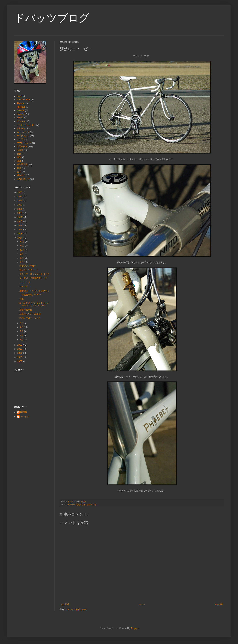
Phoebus (21, 107)
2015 (20, 234)
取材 (19, 154)
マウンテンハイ (24, 143)
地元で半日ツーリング (30, 318)
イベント (21, 121)
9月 (22, 254)
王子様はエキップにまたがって (34, 291)
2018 (20, 221)
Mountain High (24, 100)
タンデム (21, 139)
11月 (22, 246)
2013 (20, 345)
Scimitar (21, 110)
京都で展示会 (26, 310)
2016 (20, 230)
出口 (19, 161)
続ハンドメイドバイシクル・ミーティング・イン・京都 (34, 304)
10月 (22, 250)
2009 (20, 361)
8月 (22, 258)
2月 (22, 336)
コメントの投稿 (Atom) (76, 610)
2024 (20, 201)
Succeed (21, 114)
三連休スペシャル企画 (30, 314)
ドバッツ (25, 417)
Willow (20, 118)
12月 (22, 242)
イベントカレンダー (26, 125)
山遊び (20, 150)
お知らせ (21, 128)
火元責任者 (81, 505)
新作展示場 (91, 505)
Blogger (135, 628)
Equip (19, 96)
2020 (20, 213)
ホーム (142, 604)
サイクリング (23, 136)
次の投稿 (65, 604)
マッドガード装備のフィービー (34, 278)
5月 (22, 323)
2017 (20, 225)
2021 (20, 209)
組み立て (21, 175)
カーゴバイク (23, 132)
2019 (20, 217)
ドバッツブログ (52, 18)
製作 (19, 172)
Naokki (24, 412)
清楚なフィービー (28, 266)
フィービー (25, 286)
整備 (19, 168)
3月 (22, 331)
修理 (19, 157)
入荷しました (23, 179)
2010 (20, 357)
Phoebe (71, 505)
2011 (20, 353)
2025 (20, 197)
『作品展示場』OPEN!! (30, 295)
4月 (22, 327)
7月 (22, 262)
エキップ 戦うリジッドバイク (34, 274)
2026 (20, 192)
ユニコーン (25, 282)
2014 (20, 238)
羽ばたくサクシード (29, 270)
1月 (22, 340)
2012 (20, 349)
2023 (20, 205)
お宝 (22, 299)
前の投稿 (219, 604)
